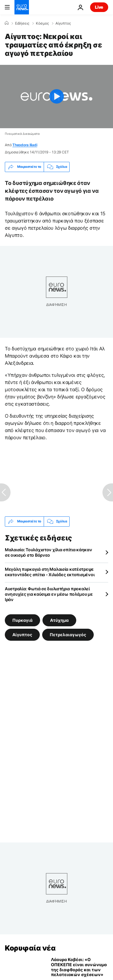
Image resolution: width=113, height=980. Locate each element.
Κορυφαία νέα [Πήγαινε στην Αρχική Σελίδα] (30, 948)
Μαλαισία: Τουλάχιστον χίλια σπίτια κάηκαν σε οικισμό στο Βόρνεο (49, 552)
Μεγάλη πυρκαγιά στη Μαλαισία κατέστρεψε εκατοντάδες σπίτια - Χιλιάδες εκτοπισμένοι (50, 572)
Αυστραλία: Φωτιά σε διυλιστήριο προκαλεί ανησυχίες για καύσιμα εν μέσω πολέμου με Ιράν (49, 594)
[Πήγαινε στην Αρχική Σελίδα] (22, 7)
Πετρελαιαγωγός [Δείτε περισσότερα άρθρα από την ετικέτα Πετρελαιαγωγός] (68, 634)
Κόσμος (42, 23)
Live (99, 7)
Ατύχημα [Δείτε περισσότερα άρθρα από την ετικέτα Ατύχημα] (59, 620)
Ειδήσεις (22, 23)
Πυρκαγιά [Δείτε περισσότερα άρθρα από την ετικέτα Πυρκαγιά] (22, 620)
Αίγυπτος (63, 23)
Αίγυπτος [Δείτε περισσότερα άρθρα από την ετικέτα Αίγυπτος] (22, 634)
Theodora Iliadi (25, 145)
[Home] (7, 23)
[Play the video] (56, 97)
